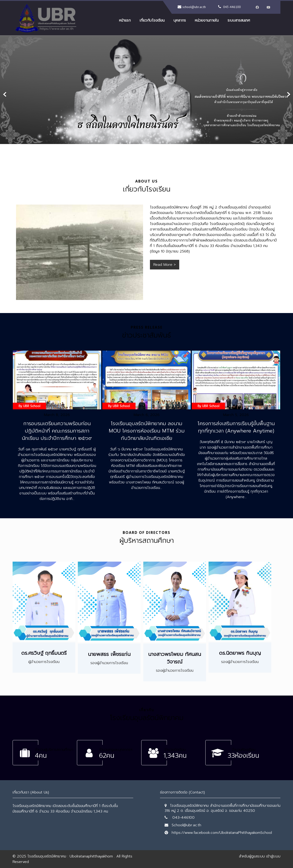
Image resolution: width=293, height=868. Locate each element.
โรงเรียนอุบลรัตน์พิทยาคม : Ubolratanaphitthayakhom (70, 856)
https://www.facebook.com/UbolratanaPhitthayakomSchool (222, 833)
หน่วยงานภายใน (207, 20)
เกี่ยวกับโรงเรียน (152, 20)
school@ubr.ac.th (194, 7)
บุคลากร (180, 20)
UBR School (32, 406)
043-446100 (232, 7)
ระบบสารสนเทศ (239, 20)
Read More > (165, 265)
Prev (5, 95)
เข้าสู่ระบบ (273, 856)
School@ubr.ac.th (186, 825)
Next (288, 95)
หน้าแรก (125, 20)
